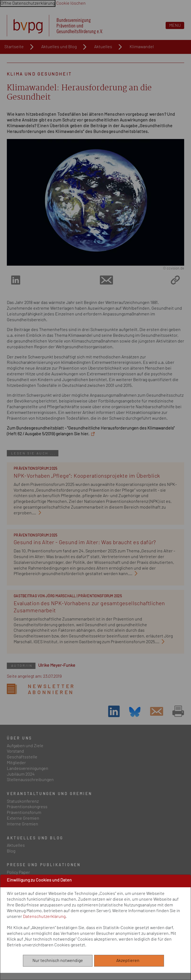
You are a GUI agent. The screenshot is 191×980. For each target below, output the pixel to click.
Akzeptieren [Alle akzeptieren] (129, 961)
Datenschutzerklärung (44, 917)
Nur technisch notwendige (58, 961)
